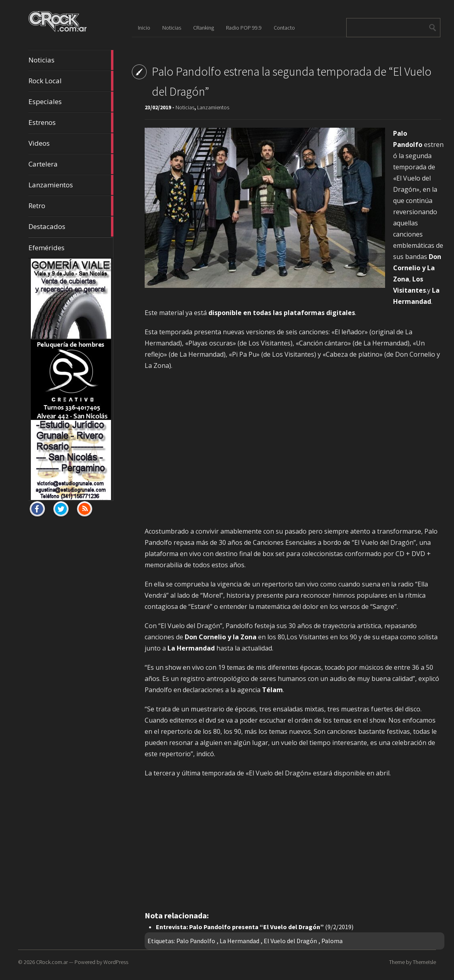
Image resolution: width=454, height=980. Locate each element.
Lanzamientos (71, 185)
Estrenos (71, 122)
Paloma (332, 941)
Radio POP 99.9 (244, 28)
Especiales (71, 102)
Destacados (71, 227)
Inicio (144, 28)
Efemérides (46, 248)
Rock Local (71, 81)
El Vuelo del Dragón (290, 941)
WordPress (116, 962)
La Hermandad (239, 941)
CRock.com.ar (52, 962)
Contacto (284, 28)
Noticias (71, 60)
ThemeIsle (424, 962)
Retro (71, 206)
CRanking (204, 28)
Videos (71, 143)
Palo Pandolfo (196, 941)
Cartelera (71, 164)
